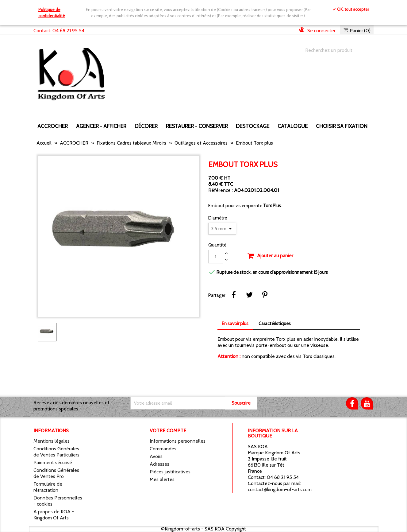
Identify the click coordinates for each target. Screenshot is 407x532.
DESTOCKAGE (253, 126)
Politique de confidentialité (52, 13)
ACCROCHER (53, 126)
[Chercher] (333, 50)
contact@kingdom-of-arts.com (280, 489)
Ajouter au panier (270, 256)
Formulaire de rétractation (48, 487)
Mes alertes (162, 479)
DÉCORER (146, 126)
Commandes (163, 449)
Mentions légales (52, 441)
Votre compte (168, 431)
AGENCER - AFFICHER (101, 126)
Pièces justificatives (170, 472)
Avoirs (156, 456)
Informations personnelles (178, 441)
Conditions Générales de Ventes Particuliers (56, 452)
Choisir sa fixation (342, 126)
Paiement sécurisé (53, 462)
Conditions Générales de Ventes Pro (56, 473)
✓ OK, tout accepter (351, 9)
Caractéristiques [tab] (275, 324)
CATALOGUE (293, 126)
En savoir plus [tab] (235, 324)
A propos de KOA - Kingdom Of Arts (54, 515)
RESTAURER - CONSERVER (197, 126)
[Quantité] (216, 257)
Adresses (159, 464)
